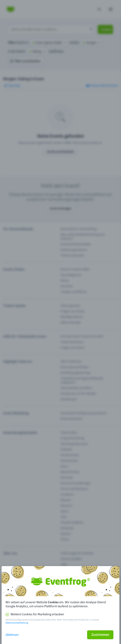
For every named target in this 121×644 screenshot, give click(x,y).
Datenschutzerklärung (17, 623)
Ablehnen (12, 635)
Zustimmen (100, 635)
